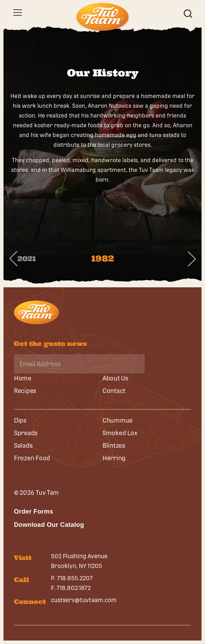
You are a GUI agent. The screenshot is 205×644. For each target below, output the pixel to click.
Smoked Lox (120, 433)
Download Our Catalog (49, 525)
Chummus (117, 420)
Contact (114, 391)
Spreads (26, 433)
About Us (115, 378)
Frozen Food (32, 458)
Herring (114, 458)
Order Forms (34, 512)
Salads (23, 445)
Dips (20, 420)
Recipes (25, 391)
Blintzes (114, 445)
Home (23, 378)
